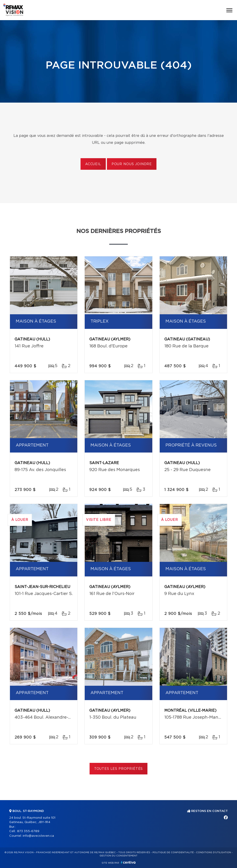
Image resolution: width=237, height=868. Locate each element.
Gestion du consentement (118, 856)
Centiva (128, 862)
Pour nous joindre (132, 164)
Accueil (93, 164)
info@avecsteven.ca (38, 836)
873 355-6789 (28, 831)
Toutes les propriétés (119, 769)
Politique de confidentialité (173, 852)
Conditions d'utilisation (214, 852)
